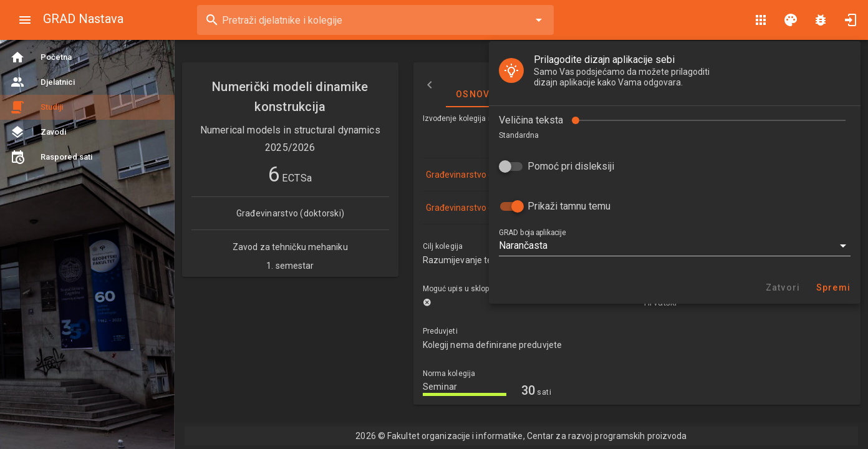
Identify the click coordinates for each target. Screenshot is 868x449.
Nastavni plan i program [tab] (767, 85)
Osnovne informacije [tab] (514, 85)
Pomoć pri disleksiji (89, 133)
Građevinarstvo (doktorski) (479, 175)
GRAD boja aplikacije (51, 199)
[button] (193, 212)
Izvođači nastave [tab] (636, 85)
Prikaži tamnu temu (88, 172)
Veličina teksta (50, 86)
